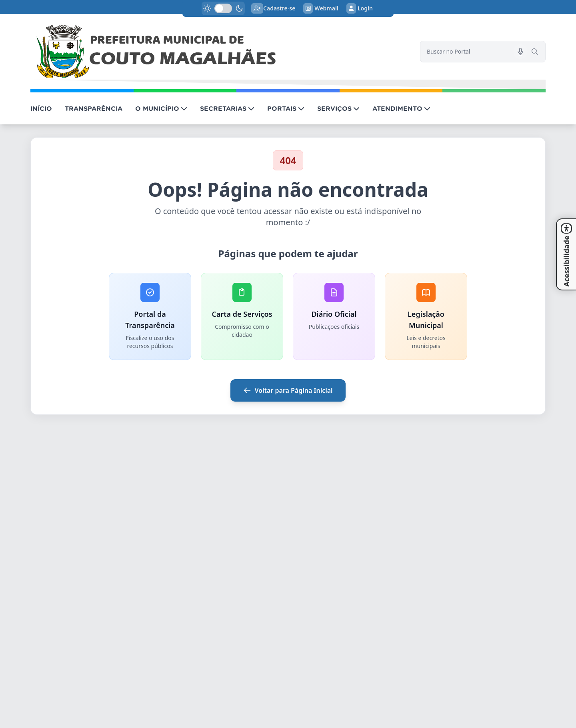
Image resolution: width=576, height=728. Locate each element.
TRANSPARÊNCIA (94, 108)
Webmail (321, 8)
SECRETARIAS (227, 108)
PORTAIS (286, 108)
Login (360, 8)
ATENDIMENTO (401, 108)
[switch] (223, 8)
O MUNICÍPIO (161, 108)
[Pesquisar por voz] (520, 52)
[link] (220, 52)
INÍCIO (41, 108)
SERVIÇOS (338, 108)
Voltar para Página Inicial (288, 390)
